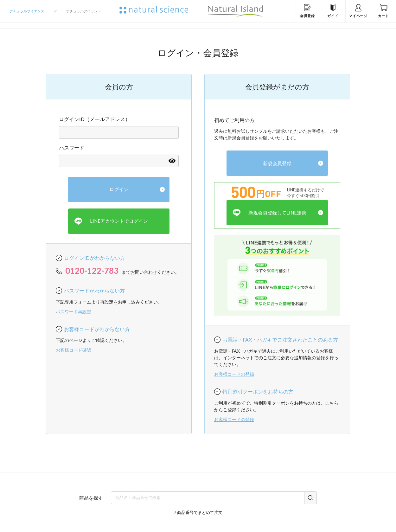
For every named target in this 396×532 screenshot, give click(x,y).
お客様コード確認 (73, 350)
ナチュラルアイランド (84, 11)
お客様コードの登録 (234, 374)
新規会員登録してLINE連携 (270, 213)
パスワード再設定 (73, 312)
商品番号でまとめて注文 (200, 512)
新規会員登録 (277, 163)
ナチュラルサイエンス (27, 11)
